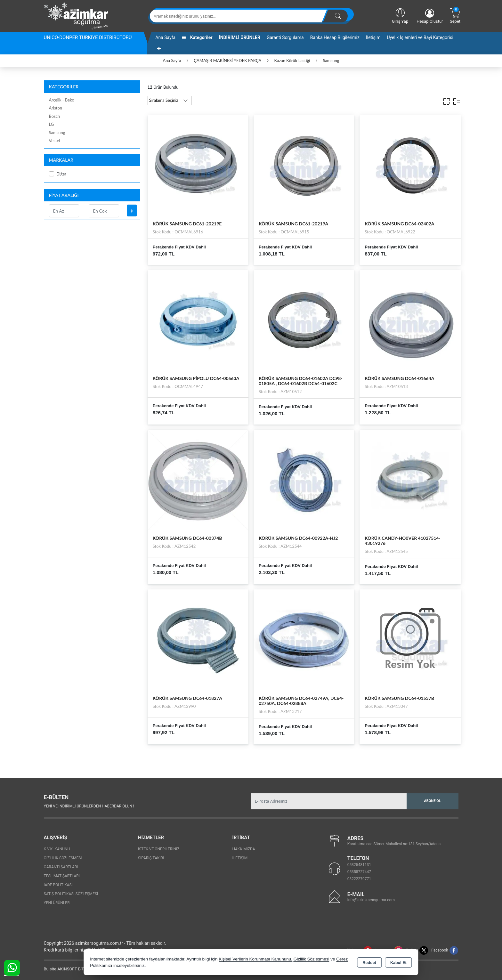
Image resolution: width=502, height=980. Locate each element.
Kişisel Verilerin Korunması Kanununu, (255, 959)
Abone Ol (432, 801)
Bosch (55, 116)
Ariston (56, 108)
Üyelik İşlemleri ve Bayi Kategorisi (420, 37)
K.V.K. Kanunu (57, 849)
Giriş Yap (400, 15)
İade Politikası (58, 885)
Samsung (57, 133)
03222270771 (359, 879)
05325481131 (359, 865)
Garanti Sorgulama (285, 37)
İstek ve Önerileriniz (159, 849)
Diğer (58, 174)
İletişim (373, 37)
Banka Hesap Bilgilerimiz (335, 37)
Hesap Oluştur (430, 16)
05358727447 (359, 872)
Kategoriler (197, 37)
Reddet (369, 963)
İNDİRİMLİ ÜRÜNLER (240, 37)
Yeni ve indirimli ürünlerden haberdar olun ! (89, 806)
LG (52, 124)
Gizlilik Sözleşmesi (63, 858)
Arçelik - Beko (62, 100)
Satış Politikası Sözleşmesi (71, 894)
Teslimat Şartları (62, 876)
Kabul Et (398, 963)
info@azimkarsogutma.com (371, 900)
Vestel (55, 141)
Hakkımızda (243, 849)
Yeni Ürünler (57, 903)
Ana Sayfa (165, 37)
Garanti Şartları (61, 867)
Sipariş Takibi (151, 858)
